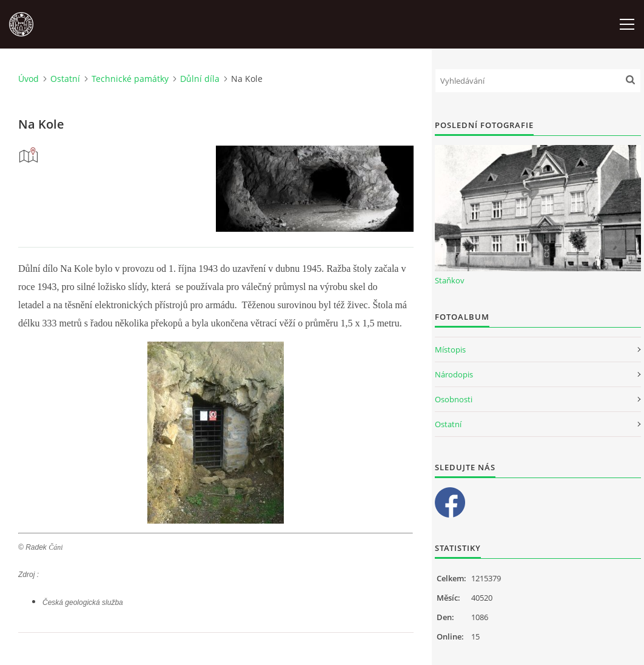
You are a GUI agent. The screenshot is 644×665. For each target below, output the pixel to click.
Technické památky (130, 79)
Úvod (29, 79)
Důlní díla (200, 79)
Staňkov (450, 280)
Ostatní (65, 79)
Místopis (450, 349)
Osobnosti (454, 399)
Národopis (454, 374)
